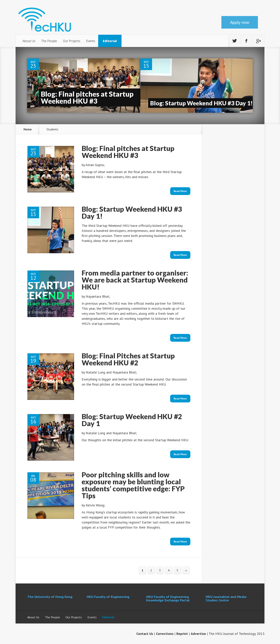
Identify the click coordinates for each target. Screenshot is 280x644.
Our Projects (72, 41)
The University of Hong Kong (50, 597)
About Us (29, 41)
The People (49, 41)
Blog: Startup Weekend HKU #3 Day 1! (201, 103)
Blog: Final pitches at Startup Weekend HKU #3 (87, 97)
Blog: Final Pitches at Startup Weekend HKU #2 (128, 359)
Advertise (198, 634)
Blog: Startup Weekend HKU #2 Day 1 (132, 420)
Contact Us (145, 634)
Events (91, 41)
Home (28, 129)
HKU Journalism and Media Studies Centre (226, 598)
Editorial (110, 41)
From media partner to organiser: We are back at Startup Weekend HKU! (135, 280)
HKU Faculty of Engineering (108, 597)
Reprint (182, 634)
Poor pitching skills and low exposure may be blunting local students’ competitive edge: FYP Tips (133, 485)
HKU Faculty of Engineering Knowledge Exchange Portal (168, 598)
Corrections (165, 634)
